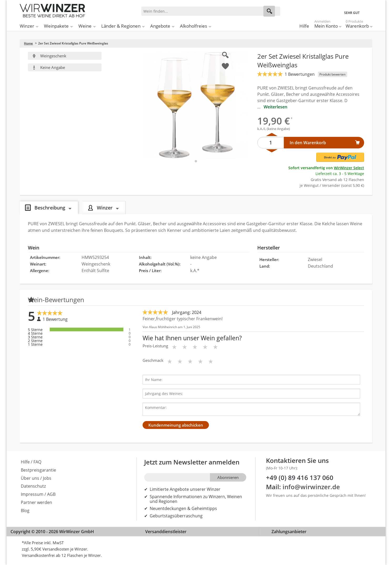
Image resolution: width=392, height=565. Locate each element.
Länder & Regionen (121, 26)
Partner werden (36, 502)
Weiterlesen (275, 107)
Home (28, 43)
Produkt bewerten (332, 74)
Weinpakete (56, 26)
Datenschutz (33, 486)
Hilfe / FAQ (31, 462)
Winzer (27, 26)
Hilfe (304, 26)
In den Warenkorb (308, 143)
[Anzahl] (271, 143)
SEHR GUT (352, 13)
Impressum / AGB (38, 494)
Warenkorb (357, 25)
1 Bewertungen (300, 74)
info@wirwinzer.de (311, 487)
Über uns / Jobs (36, 478)
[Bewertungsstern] (174, 347)
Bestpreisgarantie (38, 470)
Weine (85, 26)
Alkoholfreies (194, 26)
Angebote (160, 26)
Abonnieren (228, 477)
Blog (25, 511)
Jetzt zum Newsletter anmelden (192, 462)
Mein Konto (326, 25)
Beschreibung (50, 207)
